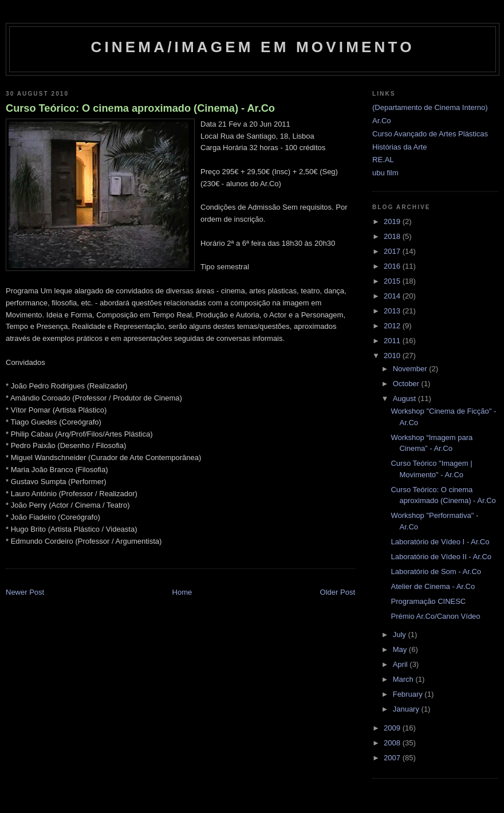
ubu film (385, 173)
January (407, 709)
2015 (393, 281)
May (401, 649)
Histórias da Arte (399, 147)
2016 (393, 266)
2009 (393, 728)
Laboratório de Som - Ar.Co (436, 572)
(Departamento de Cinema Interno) (430, 107)
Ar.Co (382, 121)
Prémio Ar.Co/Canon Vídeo (435, 616)
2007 (393, 758)
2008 (393, 743)
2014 (393, 296)
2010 (393, 356)
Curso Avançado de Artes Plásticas (430, 134)
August (405, 398)
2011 (393, 341)
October (407, 384)
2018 (393, 236)
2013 (393, 311)
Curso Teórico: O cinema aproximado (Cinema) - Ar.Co (140, 108)
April (401, 664)
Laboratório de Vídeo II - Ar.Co (441, 557)
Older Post (338, 592)
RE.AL (383, 160)
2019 (393, 221)
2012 (393, 326)
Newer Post (25, 592)
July (401, 635)
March (404, 679)
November (411, 369)
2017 (393, 251)
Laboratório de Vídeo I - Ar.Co (440, 542)
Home (182, 592)
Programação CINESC (428, 601)
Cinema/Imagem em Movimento (252, 47)
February (409, 694)
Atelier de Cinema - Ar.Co (433, 586)
